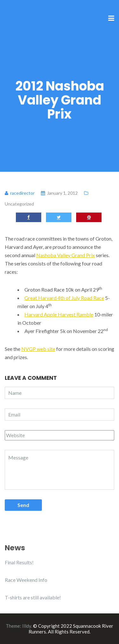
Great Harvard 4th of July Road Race (64, 298)
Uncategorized (19, 204)
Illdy (27, 626)
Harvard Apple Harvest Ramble (59, 314)
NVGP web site (38, 349)
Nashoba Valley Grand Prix (66, 255)
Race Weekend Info (26, 580)
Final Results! (19, 562)
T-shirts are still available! (33, 597)
